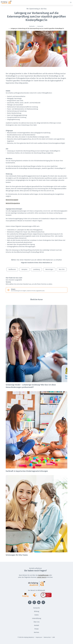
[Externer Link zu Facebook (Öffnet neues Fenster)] (30, 602)
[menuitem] (32, 26)
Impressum (39, 637)
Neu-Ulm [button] (62, 269)
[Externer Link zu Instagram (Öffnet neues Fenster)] (34, 602)
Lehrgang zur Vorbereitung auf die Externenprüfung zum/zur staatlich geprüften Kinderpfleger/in (36, 28)
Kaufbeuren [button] (12, 269)
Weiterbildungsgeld (12, 200)
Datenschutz (47, 637)
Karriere (36, 632)
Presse (36, 629)
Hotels (36, 615)
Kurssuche (39, 26)
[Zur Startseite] (9, 2)
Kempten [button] (24, 269)
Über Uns (36, 622)
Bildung (37, 611)
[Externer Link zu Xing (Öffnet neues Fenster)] (43, 602)
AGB (54, 637)
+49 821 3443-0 (42, 577)
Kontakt (37, 625)
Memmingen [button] (49, 269)
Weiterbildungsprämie (13, 203)
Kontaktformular (43, 575)
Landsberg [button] (36, 269)
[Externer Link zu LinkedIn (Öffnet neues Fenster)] (39, 602)
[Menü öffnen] (71, 2)
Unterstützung (37, 618)
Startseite (32, 26)
